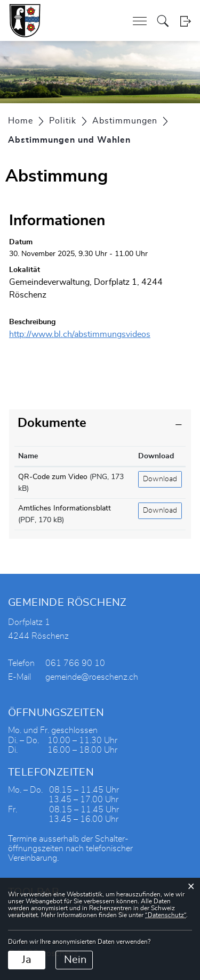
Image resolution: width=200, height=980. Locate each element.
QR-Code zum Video (53, 477)
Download (160, 479)
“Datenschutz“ (166, 915)
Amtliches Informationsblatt (65, 508)
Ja (27, 960)
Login (185, 21)
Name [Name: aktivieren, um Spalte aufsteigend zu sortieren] (28, 456)
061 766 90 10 (75, 663)
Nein (75, 960)
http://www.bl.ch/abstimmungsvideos (85, 334)
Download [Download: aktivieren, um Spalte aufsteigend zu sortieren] (156, 456)
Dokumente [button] (52, 423)
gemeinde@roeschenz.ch (92, 677)
